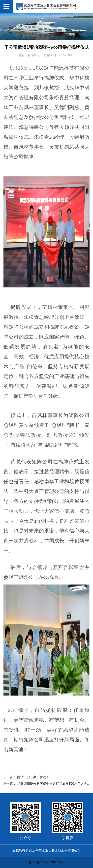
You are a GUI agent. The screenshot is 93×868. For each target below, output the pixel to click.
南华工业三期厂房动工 (33, 777)
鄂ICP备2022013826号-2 (46, 862)
